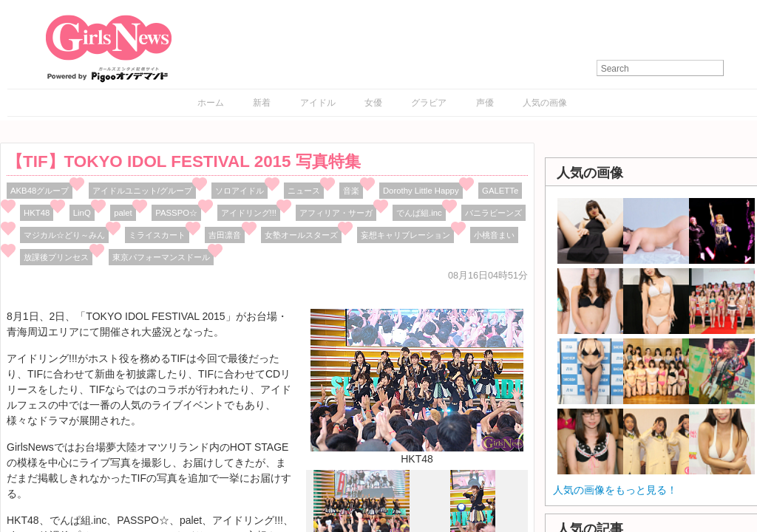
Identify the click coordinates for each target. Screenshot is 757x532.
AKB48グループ (40, 191)
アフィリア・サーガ (336, 213)
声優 (485, 103)
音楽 (351, 191)
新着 (262, 103)
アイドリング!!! (249, 213)
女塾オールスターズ (301, 235)
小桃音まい (494, 235)
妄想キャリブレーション (405, 235)
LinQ (82, 213)
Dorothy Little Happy (421, 191)
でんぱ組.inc (419, 213)
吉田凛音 (225, 235)
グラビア (429, 103)
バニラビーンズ (493, 213)
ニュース (304, 191)
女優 (373, 103)
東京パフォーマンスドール (161, 257)
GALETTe (500, 191)
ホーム (211, 103)
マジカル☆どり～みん (64, 235)
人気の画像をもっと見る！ (615, 490)
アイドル (318, 103)
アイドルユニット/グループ (142, 191)
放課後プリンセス (56, 257)
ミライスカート (157, 235)
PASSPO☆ (176, 213)
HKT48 (37, 213)
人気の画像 (545, 103)
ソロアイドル (240, 191)
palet (123, 213)
